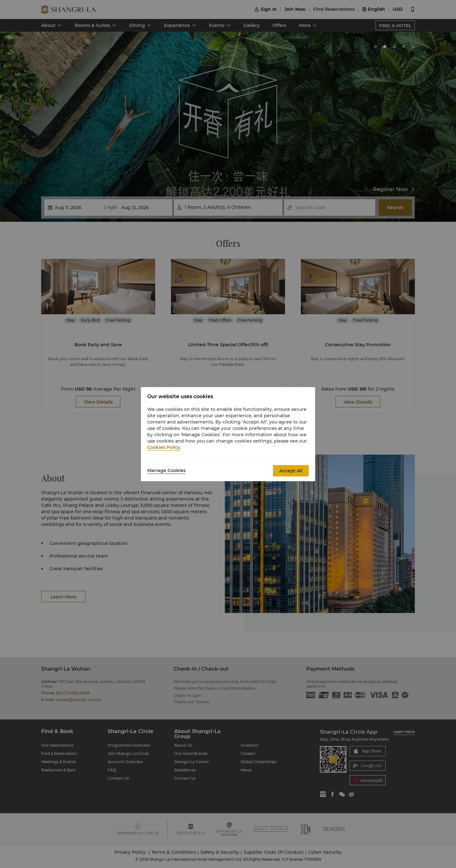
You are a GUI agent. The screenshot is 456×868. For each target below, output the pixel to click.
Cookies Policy (164, 447)
